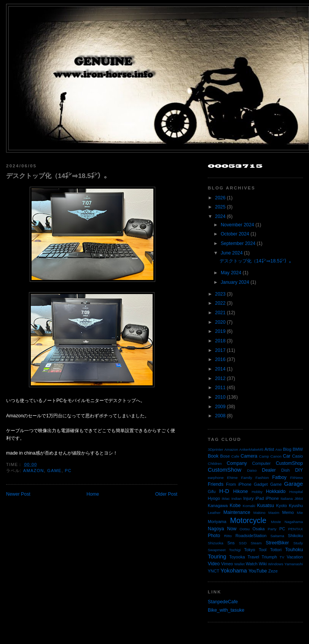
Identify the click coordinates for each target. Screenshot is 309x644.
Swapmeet (217, 550)
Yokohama (233, 571)
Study (298, 543)
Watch (252, 564)
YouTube (258, 571)
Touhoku (294, 550)
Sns (231, 543)
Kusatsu (265, 506)
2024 (220, 216)
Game (54, 471)
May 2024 (231, 273)
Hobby (257, 492)
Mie (300, 513)
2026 (220, 198)
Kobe (235, 506)
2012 (220, 378)
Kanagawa (218, 506)
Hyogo (214, 498)
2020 (220, 322)
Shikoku (295, 536)
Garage (294, 484)
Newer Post (18, 494)
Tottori (276, 550)
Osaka (258, 529)
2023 (220, 294)
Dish (285, 470)
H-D (224, 491)
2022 (220, 303)
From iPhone (239, 484)
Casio (298, 456)
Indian (237, 499)
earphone (216, 478)
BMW (298, 449)
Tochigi (235, 550)
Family (246, 478)
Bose (225, 456)
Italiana (287, 499)
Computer (261, 463)
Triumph (269, 557)
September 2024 (238, 243)
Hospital (296, 492)
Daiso (252, 470)
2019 (220, 331)
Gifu (212, 491)
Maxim (274, 513)
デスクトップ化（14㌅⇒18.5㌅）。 (58, 176)
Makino (260, 513)
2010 (220, 397)
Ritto (228, 536)
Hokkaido (276, 491)
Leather (214, 513)
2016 (220, 359)
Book (213, 456)
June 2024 (232, 253)
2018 (220, 341)
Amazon (34, 471)
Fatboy (279, 477)
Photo (214, 536)
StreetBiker (277, 543)
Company (237, 463)
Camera (249, 456)
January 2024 (235, 282)
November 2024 (237, 225)
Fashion (262, 478)
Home (93, 494)
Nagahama (294, 522)
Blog (287, 449)
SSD (243, 543)
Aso (279, 449)
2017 (220, 350)
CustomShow (225, 470)
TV (282, 557)
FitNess (297, 478)
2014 (220, 369)
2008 (220, 416)
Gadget (261, 484)
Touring (217, 557)
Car (287, 456)
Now (232, 529)
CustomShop (289, 463)
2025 (220, 207)
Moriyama (217, 522)
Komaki (249, 506)
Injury (248, 498)
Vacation (295, 557)
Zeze (273, 571)
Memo (288, 512)
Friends (216, 484)
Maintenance (237, 512)
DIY (299, 470)
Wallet (240, 564)
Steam (256, 543)
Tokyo (250, 550)
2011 (220, 388)
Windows (276, 564)
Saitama (277, 536)
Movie (276, 522)
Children (215, 464)
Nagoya (216, 529)
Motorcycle (248, 520)
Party (272, 529)
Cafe (235, 456)
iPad (260, 498)
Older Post (166, 494)
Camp (264, 456)
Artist (269, 449)
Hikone (241, 491)
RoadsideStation (251, 536)
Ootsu (245, 529)
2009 (220, 407)
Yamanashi (294, 564)
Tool (263, 550)
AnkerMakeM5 (252, 449)
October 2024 (235, 234)
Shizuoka (216, 543)
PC (68, 471)
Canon (276, 456)
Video (214, 564)
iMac (226, 499)
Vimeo (227, 564)
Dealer (269, 470)
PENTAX (295, 529)
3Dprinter (216, 449)
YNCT (213, 571)
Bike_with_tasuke (226, 610)
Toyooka (237, 557)
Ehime (233, 478)
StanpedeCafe (223, 602)
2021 (220, 313)
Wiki (263, 564)
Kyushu (296, 506)
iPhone (272, 498)
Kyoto (281, 506)
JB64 (299, 499)
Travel (253, 557)
